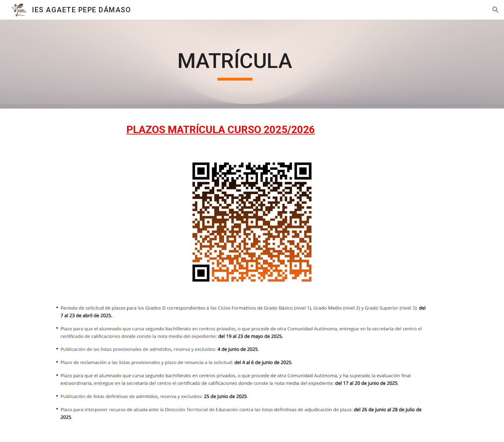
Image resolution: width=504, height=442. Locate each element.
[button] (496, 10)
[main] (235, 64)
